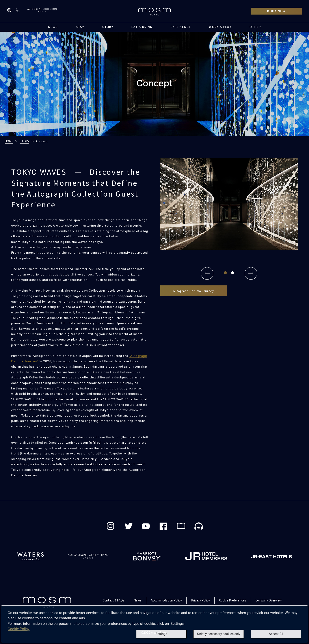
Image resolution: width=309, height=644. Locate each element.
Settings (161, 634)
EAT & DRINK (142, 27)
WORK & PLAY (220, 27)
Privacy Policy (200, 600)
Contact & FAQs (114, 600)
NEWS (53, 27)
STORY (108, 27)
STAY (80, 27)
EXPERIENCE (181, 27)
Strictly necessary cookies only (219, 634)
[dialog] (154, 624)
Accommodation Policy (166, 600)
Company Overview (269, 600)
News (138, 600)
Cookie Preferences (233, 600)
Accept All (276, 634)
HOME (9, 141)
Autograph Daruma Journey (194, 291)
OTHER (255, 27)
